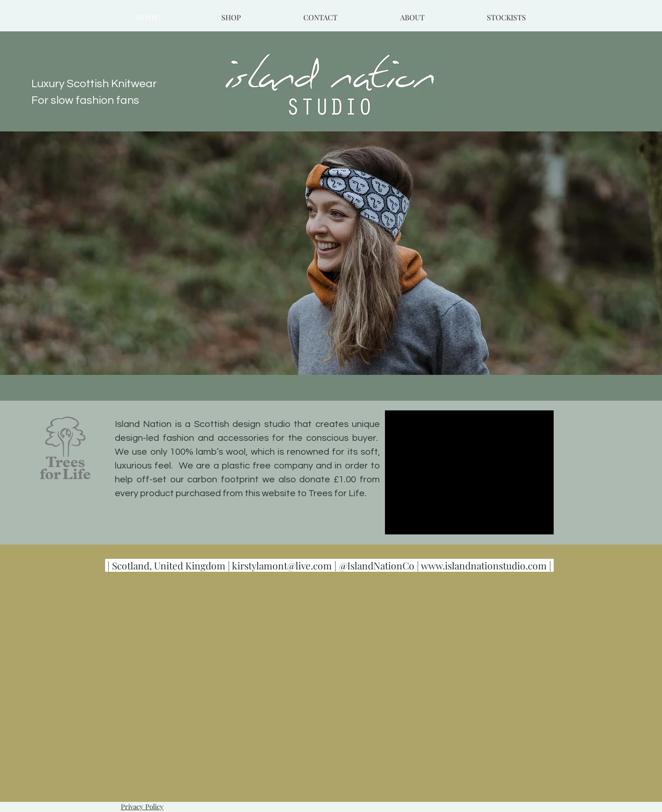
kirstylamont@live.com (282, 565)
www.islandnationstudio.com (484, 565)
